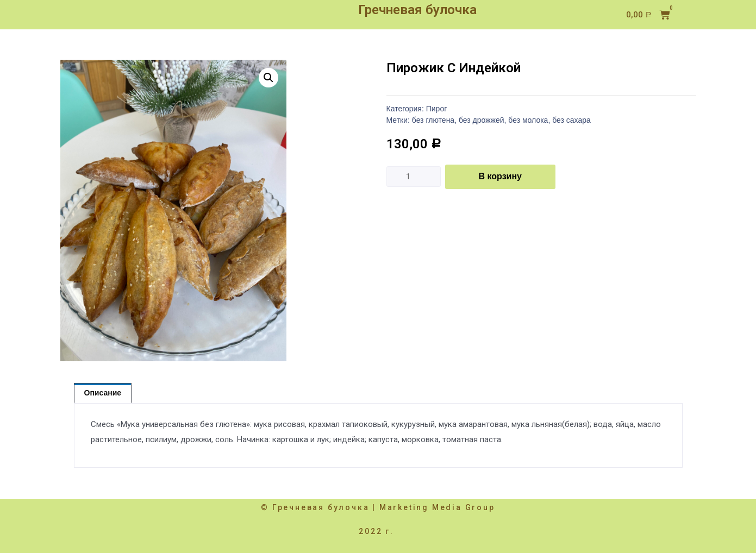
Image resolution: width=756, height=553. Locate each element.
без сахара (571, 120)
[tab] (103, 393)
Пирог (437, 109)
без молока (528, 120)
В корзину (500, 176)
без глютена (433, 120)
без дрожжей (482, 120)
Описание (103, 393)
